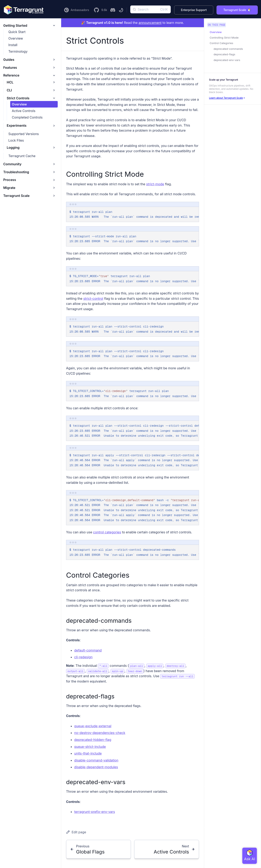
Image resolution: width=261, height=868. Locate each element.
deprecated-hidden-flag (93, 740)
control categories (107, 532)
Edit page (76, 832)
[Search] (150, 9)
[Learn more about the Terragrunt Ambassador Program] (77, 10)
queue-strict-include (90, 747)
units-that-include (88, 753)
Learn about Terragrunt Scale (227, 98)
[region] (133, 214)
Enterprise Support (194, 10)
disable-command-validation (96, 760)
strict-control (93, 299)
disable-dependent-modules (96, 767)
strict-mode (155, 184)
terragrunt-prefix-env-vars (95, 812)
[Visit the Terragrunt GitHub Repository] (101, 10)
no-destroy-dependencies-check (100, 733)
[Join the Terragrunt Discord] (113, 10)
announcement (150, 23)
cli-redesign (83, 657)
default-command (88, 650)
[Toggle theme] (121, 10)
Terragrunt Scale (237, 10)
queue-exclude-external (93, 726)
